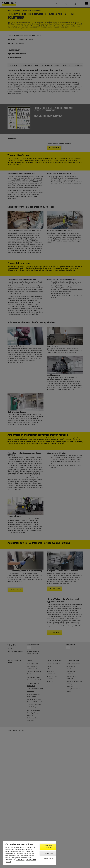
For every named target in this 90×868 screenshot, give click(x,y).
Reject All (49, 853)
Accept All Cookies (49, 847)
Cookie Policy (20, 860)
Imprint (8, 862)
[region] (29, 853)
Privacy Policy (31, 860)
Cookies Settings (49, 859)
